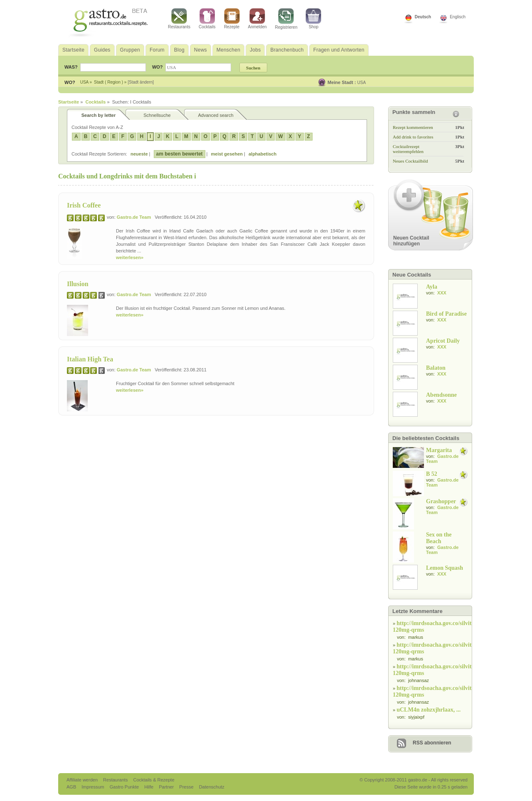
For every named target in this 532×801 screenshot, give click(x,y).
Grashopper (441, 501)
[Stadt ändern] (141, 82)
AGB (72, 787)
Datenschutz (212, 787)
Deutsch (423, 17)
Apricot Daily (443, 341)
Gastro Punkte (125, 787)
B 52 (432, 474)
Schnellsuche (157, 115)
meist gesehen (227, 154)
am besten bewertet (180, 154)
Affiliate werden (83, 780)
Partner (167, 787)
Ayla (432, 287)
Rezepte (232, 19)
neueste (139, 154)
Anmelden (257, 19)
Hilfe (149, 787)
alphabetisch (262, 154)
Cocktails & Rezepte (154, 780)
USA (362, 83)
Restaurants (179, 19)
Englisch (458, 17)
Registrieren (286, 19)
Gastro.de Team (134, 217)
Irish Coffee (84, 205)
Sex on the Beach (439, 538)
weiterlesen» (130, 257)
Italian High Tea (90, 359)
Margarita (439, 450)
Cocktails (207, 19)
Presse (186, 787)
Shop (313, 19)
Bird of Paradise (446, 314)
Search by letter (99, 115)
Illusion (78, 284)
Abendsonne (441, 395)
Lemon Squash (445, 568)
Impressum (93, 787)
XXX (442, 293)
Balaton (436, 368)
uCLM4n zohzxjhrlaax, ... (429, 710)
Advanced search (216, 115)
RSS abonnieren (432, 743)
